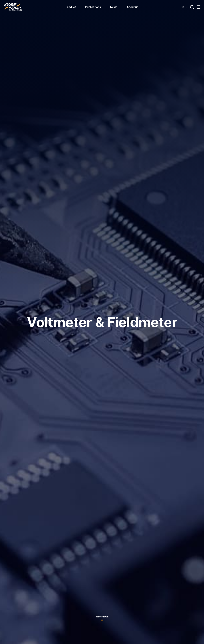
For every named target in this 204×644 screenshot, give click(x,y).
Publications (93, 7)
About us (133, 7)
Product (71, 7)
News (114, 7)
